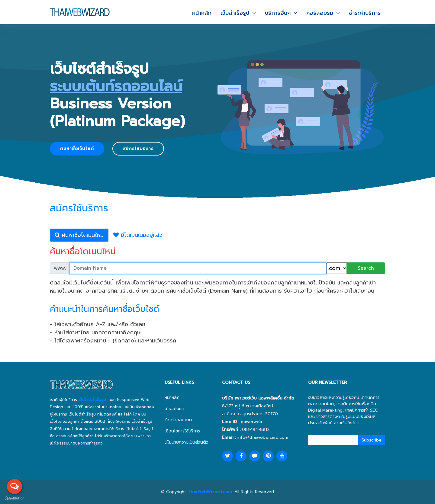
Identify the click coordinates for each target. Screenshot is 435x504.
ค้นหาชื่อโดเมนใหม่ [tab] (79, 235)
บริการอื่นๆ (278, 12)
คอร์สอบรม (320, 12)
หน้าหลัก (202, 12)
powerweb (251, 422)
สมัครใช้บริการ (138, 149)
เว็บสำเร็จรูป (235, 12)
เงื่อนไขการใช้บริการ (182, 431)
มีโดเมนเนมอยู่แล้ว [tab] (138, 235)
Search (366, 268)
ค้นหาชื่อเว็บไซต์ (77, 149)
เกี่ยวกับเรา (174, 409)
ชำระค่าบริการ (365, 12)
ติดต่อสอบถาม (178, 420)
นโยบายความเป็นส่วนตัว (187, 442)
